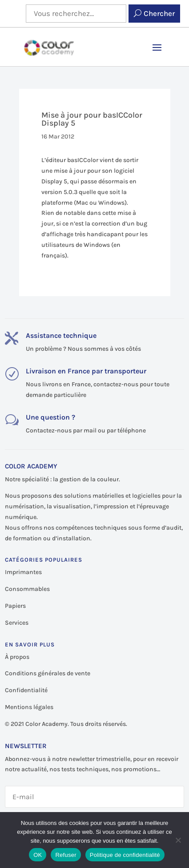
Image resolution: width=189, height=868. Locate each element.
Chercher (159, 13)
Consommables (27, 589)
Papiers (15, 606)
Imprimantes (23, 572)
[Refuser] (178, 840)
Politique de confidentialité (125, 855)
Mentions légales (29, 707)
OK (38, 855)
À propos (17, 657)
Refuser (66, 855)
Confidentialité (26, 690)
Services (17, 623)
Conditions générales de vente (48, 673)
